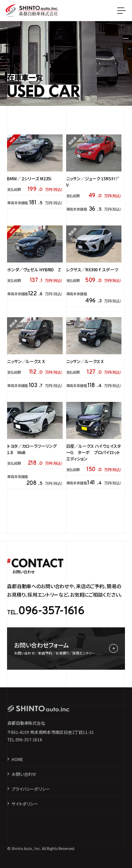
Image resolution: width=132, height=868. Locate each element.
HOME (17, 759)
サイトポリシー (25, 804)
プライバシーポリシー (31, 789)
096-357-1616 (51, 611)
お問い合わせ (24, 774)
